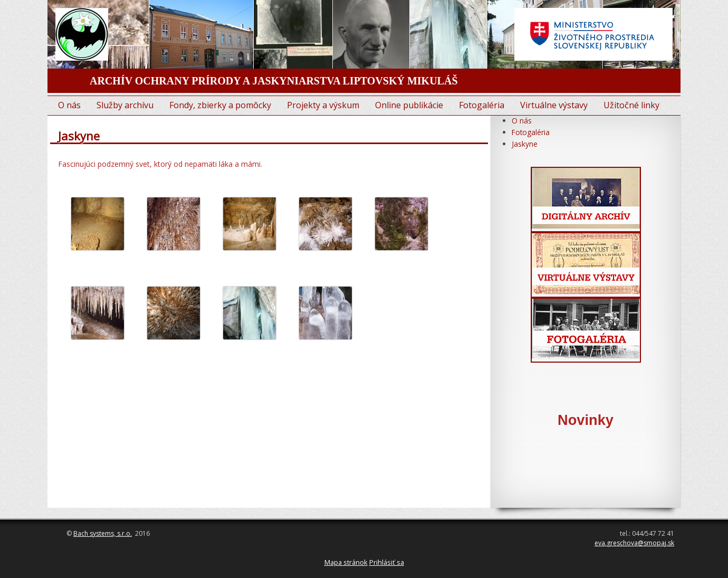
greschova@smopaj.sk (640, 543)
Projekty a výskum (323, 105)
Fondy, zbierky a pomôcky (220, 105)
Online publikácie (409, 105)
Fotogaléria (482, 105)
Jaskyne (525, 144)
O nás (69, 105)
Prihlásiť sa (387, 562)
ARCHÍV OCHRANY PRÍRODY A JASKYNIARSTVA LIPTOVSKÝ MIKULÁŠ (274, 81)
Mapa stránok (346, 562)
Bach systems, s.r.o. (103, 533)
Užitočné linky (631, 105)
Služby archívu (125, 105)
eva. (601, 543)
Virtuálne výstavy (554, 105)
